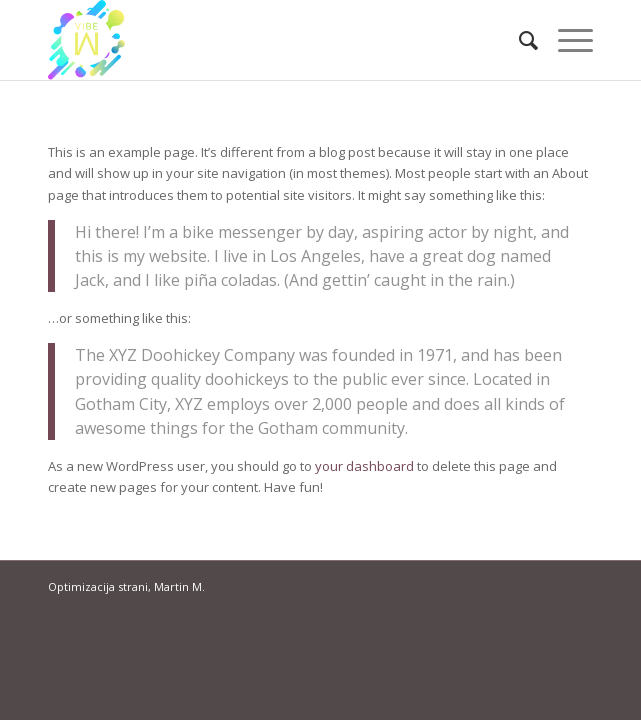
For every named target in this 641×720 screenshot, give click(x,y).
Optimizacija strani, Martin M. (126, 586)
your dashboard (364, 466)
